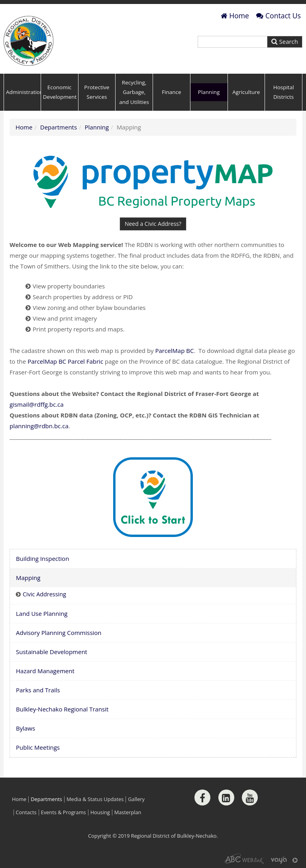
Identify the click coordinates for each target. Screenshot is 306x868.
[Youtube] (250, 797)
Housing (100, 812)
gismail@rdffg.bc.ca (37, 404)
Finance (171, 92)
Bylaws (25, 728)
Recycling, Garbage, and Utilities (134, 92)
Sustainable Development (52, 652)
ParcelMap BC (174, 351)
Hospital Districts (284, 92)
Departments (59, 127)
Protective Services (97, 92)
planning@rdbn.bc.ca (39, 426)
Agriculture (246, 92)
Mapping (28, 578)
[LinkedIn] (226, 797)
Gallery (136, 799)
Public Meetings (38, 747)
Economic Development (60, 92)
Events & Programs (64, 812)
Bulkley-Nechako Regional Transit (62, 709)
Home (235, 16)
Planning (209, 92)
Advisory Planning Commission (59, 633)
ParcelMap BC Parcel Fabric (66, 361)
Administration (23, 92)
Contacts (26, 812)
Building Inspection (42, 558)
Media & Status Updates (95, 799)
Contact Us (279, 16)
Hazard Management (45, 671)
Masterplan (128, 812)
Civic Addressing (44, 594)
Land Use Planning (42, 613)
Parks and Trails (38, 690)
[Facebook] (202, 797)
